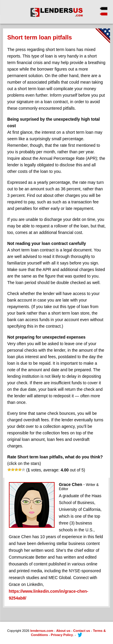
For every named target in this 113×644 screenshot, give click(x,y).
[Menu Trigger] (100, 10)
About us (63, 631)
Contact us (82, 631)
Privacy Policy (62, 635)
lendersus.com (42, 631)
